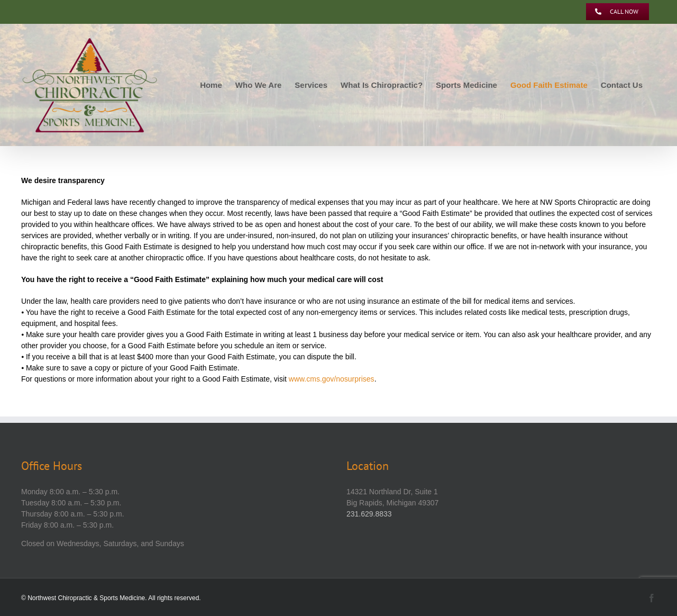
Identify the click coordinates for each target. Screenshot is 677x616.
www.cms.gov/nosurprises (332, 379)
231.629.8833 (369, 514)
